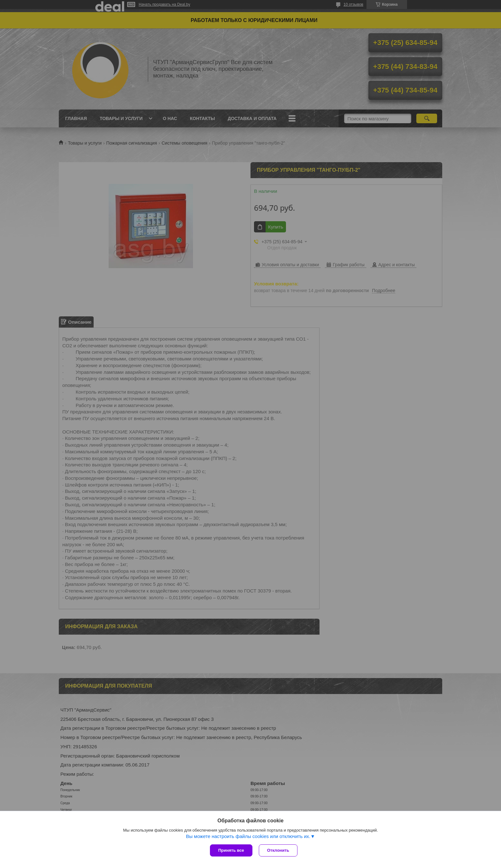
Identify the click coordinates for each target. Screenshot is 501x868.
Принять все (231, 850)
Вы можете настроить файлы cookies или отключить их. (248, 836)
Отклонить (278, 850)
